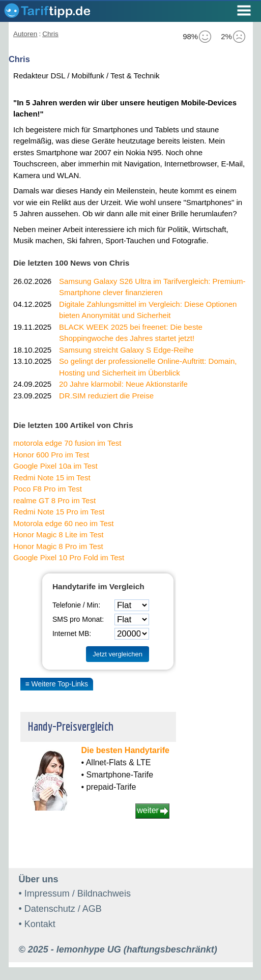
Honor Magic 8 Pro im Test (58, 546)
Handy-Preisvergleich (71, 726)
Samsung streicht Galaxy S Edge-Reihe (126, 350)
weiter (148, 810)
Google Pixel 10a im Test (55, 466)
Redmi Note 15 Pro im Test (59, 512)
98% (197, 37)
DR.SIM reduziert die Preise (106, 396)
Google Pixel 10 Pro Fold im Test (69, 557)
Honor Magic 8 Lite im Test (58, 535)
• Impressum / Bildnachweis (75, 893)
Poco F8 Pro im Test (48, 489)
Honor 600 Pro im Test (51, 455)
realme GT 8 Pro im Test (54, 500)
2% (233, 37)
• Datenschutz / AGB (60, 909)
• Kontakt (37, 924)
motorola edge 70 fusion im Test (67, 443)
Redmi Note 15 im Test (52, 478)
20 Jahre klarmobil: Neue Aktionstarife (123, 384)
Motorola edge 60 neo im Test (63, 523)
